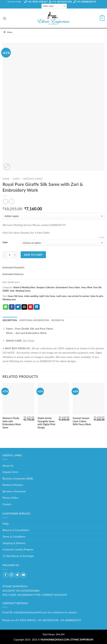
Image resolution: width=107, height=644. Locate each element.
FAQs (6, 524)
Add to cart (33, 255)
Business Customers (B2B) (18, 478)
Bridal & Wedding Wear (24, 287)
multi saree (61, 296)
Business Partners (13, 485)
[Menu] (4, 18)
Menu (8, 32)
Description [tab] (10, 320)
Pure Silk (97, 287)
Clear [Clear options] (102, 237)
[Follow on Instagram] (12, 575)
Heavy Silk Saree (15, 296)
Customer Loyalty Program (18, 549)
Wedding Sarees (33, 179)
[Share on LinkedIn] (37, 307)
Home (6, 179)
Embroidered (62, 287)
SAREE (16, 179)
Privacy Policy (11, 498)
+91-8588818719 (85, 2)
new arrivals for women (78, 296)
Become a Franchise (14, 491)
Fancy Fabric (74, 287)
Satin (12, 291)
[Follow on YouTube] (24, 575)
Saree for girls (97, 296)
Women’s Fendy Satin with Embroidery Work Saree (12, 423)
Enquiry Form (10, 472)
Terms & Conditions (14, 536)
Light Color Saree (47, 296)
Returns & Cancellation (16, 530)
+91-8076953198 (60, 2)
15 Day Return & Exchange (18, 556)
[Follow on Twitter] (18, 575)
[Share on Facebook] (12, 307)
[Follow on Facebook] (6, 575)
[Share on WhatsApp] (6, 307)
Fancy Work (87, 287)
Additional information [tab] (34, 320)
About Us (8, 466)
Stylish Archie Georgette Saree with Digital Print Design (47, 423)
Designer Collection (46, 287)
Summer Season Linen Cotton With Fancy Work (82, 421)
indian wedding (31, 296)
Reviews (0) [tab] (58, 320)
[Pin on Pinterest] (30, 307)
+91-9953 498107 (36, 2)
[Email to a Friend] (24, 307)
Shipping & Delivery (14, 543)
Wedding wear (9, 299)
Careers (7, 504)
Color (5, 242)
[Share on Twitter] (18, 307)
